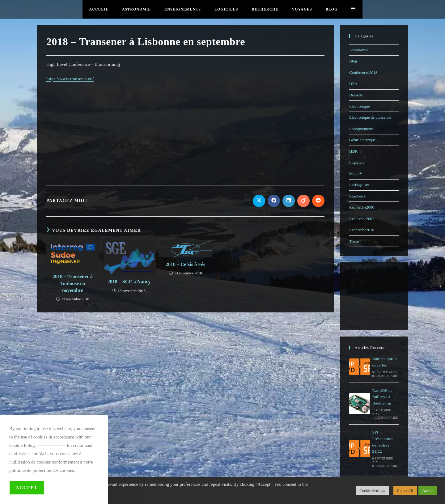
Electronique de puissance (370, 117)
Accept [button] (428, 491)
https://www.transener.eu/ (70, 79)
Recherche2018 (362, 230)
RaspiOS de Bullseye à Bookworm (382, 397)
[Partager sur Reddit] (318, 201)
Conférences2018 (363, 72)
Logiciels (357, 162)
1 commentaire (385, 418)
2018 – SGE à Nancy (129, 282)
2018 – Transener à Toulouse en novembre (72, 283)
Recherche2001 (362, 219)
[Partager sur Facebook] (274, 201)
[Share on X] (259, 201)
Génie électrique (362, 140)
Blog (353, 61)
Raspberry (357, 196)
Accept (27, 488)
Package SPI (359, 185)
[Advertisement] (185, 133)
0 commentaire (385, 376)
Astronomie (359, 50)
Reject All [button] (405, 491)
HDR (353, 151)
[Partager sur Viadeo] (303, 201)
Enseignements (361, 129)
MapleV (356, 174)
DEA (353, 84)
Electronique (359, 106)
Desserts (356, 95)
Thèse (354, 241)
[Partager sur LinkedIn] (289, 201)
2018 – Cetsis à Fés (185, 264)
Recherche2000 (362, 207)
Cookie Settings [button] (372, 491)
